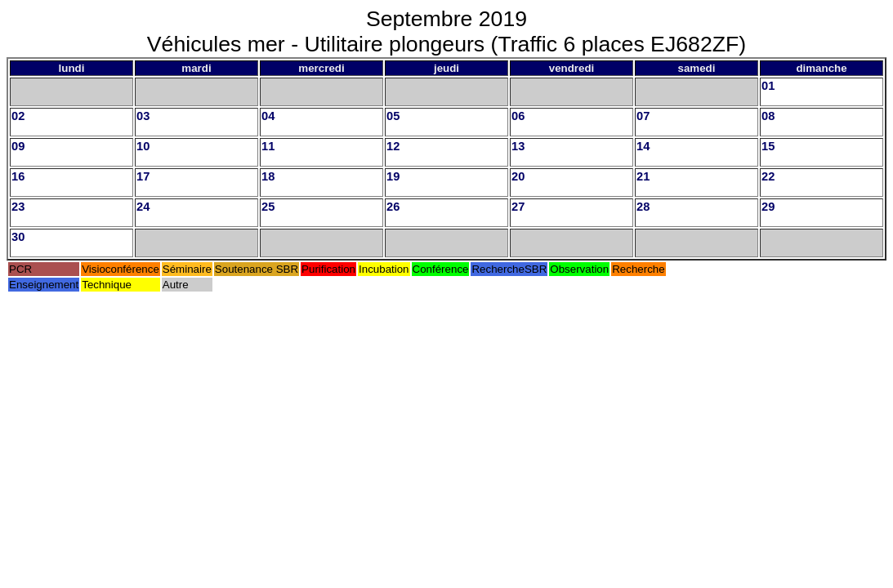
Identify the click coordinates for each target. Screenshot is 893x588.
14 (643, 146)
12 (393, 146)
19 (393, 176)
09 (18, 146)
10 (143, 146)
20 (518, 176)
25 (268, 207)
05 (393, 116)
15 (768, 146)
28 (643, 207)
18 (268, 176)
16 (18, 176)
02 (18, 116)
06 (518, 116)
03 (143, 116)
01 (768, 86)
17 (143, 176)
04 (268, 116)
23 (18, 207)
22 (768, 176)
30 (18, 237)
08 (768, 116)
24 (143, 207)
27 (518, 207)
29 (768, 207)
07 (643, 116)
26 (393, 207)
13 (518, 146)
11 (268, 146)
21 (643, 176)
